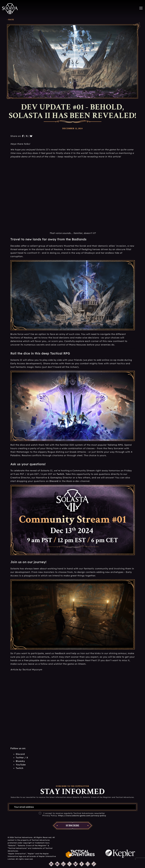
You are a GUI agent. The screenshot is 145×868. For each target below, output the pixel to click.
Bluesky (20, 761)
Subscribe (73, 826)
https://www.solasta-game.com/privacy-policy (82, 815)
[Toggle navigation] (141, 8)
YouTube (21, 765)
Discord (54, 481)
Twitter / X (22, 758)
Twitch (60, 474)
